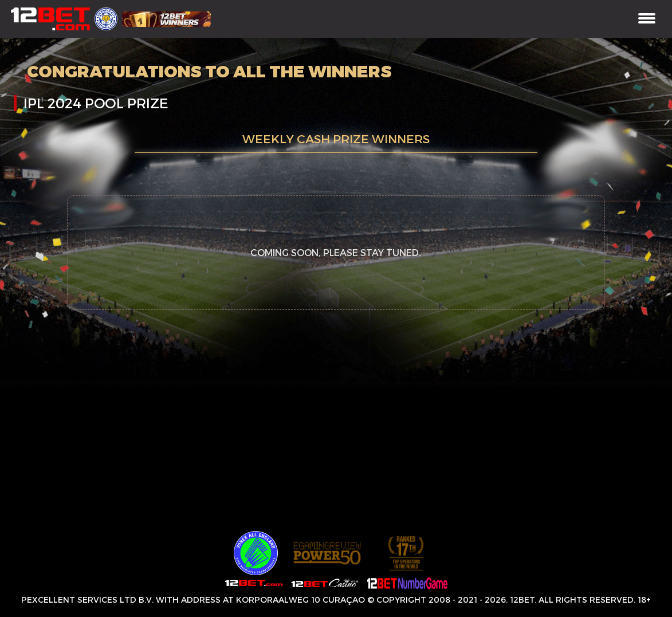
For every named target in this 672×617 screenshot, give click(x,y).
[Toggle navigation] (647, 19)
